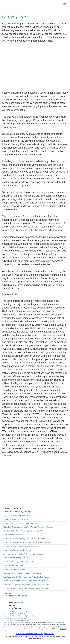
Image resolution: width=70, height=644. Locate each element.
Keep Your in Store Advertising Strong (17, 550)
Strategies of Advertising (16, 596)
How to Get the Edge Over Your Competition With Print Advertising (27, 543)
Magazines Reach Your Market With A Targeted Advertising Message (28, 527)
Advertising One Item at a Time (37, 588)
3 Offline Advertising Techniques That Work (19, 562)
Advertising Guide (53, 622)
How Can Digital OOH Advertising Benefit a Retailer (22, 531)
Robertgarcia (23, 618)
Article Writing (17, 624)
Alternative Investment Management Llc (35, 634)
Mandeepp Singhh (22, 612)
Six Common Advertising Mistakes (16, 558)
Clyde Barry (24, 614)
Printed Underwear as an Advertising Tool (18, 519)
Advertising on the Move (32, 546)
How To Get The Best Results (39, 577)
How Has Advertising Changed (18, 512)
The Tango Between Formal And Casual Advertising (22, 573)
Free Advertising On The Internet (15, 577)
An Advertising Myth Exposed (14, 569)
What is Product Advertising (13, 535)
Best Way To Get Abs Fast (12, 620)
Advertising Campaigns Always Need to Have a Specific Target (26, 585)
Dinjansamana (27, 620)
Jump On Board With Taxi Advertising (17, 516)
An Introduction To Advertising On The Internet (20, 523)
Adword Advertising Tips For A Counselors (19, 554)
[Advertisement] (25, 65)
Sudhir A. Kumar (9, 622)
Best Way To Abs (16, 17)
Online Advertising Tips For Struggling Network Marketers (24, 581)
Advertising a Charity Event (13, 565)
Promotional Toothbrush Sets (14, 588)
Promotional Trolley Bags (12, 546)
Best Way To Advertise (11, 614)
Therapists (40, 554)
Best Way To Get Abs (10, 618)
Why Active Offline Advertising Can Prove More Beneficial (24, 539)
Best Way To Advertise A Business (14, 616)
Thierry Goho (31, 616)
